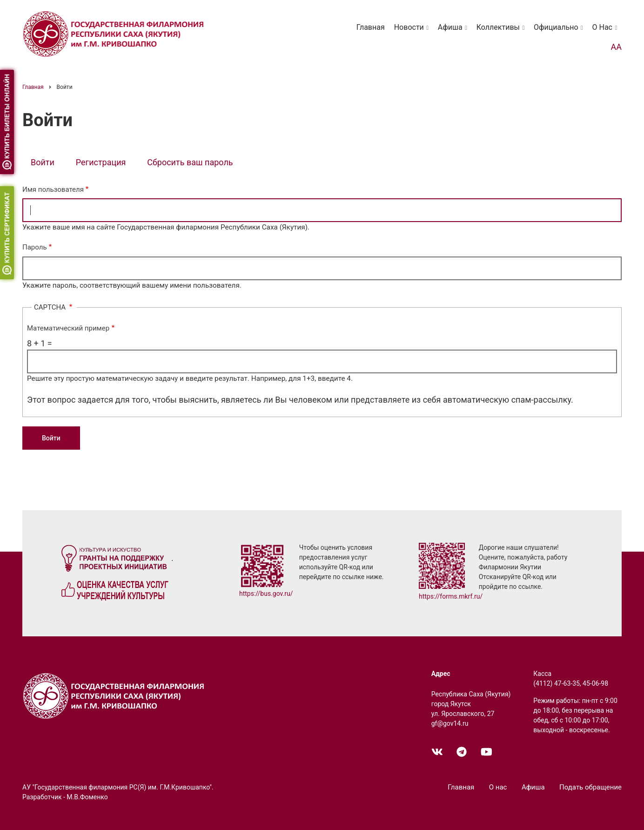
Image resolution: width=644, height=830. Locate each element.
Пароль (35, 247)
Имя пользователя (53, 189)
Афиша (454, 32)
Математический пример (68, 328)
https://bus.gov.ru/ (266, 594)
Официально (560, 32)
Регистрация (101, 162)
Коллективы (502, 32)
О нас (606, 32)
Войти (47, 163)
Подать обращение (590, 787)
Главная (371, 27)
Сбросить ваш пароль (190, 162)
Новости (413, 32)
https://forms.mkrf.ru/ (451, 596)
